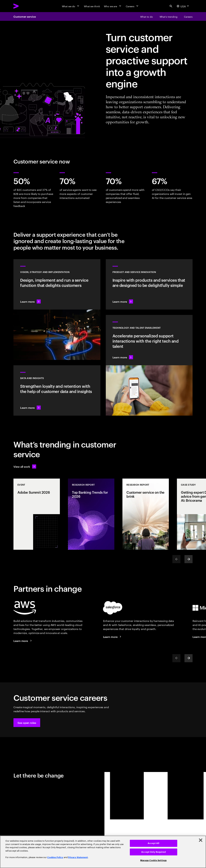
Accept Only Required (153, 852)
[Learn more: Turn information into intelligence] (57, 390)
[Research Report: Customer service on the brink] (146, 514)
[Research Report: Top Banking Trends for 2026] (91, 514)
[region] (103, 852)
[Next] (189, 559)
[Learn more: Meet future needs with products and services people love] (149, 284)
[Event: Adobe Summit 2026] (37, 514)
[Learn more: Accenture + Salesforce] (113, 637)
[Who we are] (113, 6)
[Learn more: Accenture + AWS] (23, 641)
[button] (27, 723)
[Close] (201, 840)
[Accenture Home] (24, 6)
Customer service (25, 16)
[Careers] (132, 6)
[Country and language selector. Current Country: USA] (183, 6)
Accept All (153, 843)
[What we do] (71, 6)
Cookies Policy (55, 857)
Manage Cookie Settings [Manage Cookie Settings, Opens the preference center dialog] (153, 860)
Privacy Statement (78, 857)
